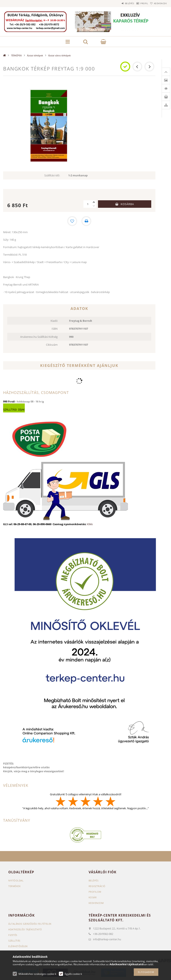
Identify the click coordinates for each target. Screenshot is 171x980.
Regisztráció (97, 886)
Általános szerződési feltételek (30, 924)
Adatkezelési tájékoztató (25, 929)
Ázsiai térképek (35, 55)
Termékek (14, 886)
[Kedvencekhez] (72, 221)
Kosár (93, 897)
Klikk (90, 524)
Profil (138, 3)
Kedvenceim (96, 903)
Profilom (95, 892)
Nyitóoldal (16, 880)
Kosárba (127, 204)
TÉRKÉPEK (16, 55)
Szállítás (14, 941)
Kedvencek (158, 3)
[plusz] (94, 202)
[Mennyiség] (88, 204)
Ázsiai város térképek (59, 55)
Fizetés (13, 935)
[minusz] (94, 206)
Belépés (120, 3)
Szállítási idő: (52, 175)
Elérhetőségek (18, 946)
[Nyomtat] (86, 221)
